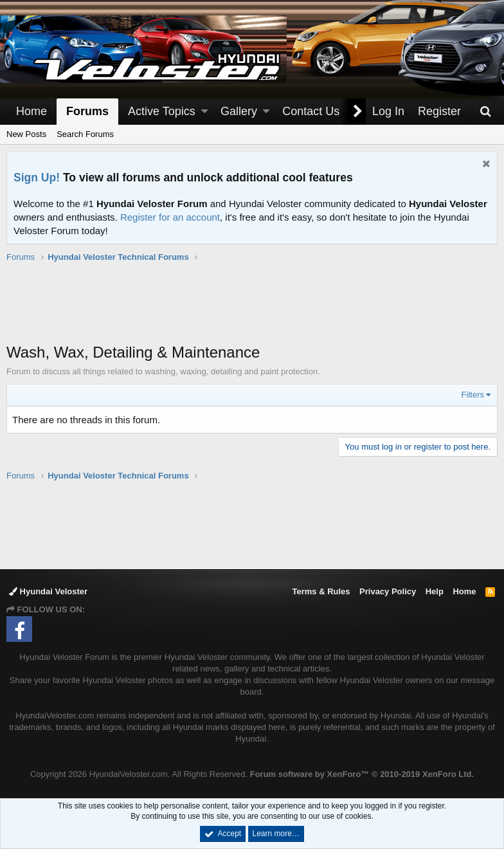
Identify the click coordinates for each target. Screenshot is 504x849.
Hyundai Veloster (48, 591)
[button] (204, 112)
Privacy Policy (388, 591)
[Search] (485, 112)
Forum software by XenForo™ (362, 774)
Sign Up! (37, 178)
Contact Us (311, 111)
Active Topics (162, 111)
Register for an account (170, 217)
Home (32, 111)
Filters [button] (473, 395)
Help (435, 591)
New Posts (26, 134)
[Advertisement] (252, 309)
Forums (87, 111)
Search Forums (85, 134)
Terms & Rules (321, 591)
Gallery (239, 111)
